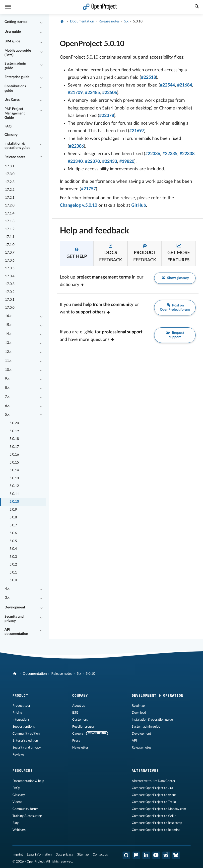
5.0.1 (13, 573)
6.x (7, 406)
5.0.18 (14, 439)
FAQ (8, 126)
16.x (8, 316)
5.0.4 (13, 549)
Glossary (11, 135)
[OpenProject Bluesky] (176, 855)
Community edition (26, 734)
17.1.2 (10, 229)
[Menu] (8, 7)
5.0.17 (14, 447)
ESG (75, 713)
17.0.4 (10, 276)
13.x (8, 343)
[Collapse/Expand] (41, 22)
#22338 (187, 154)
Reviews (18, 755)
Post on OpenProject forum (175, 307)
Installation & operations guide (17, 146)
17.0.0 (10, 308)
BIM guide (12, 41)
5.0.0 (13, 580)
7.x (7, 397)
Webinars (19, 830)
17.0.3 (10, 284)
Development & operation (158, 695)
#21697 (137, 131)
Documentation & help (28, 781)
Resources (23, 771)
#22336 (153, 154)
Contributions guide (15, 89)
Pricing (17, 713)
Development (15, 607)
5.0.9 (13, 510)
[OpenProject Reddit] (166, 855)
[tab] (77, 253)
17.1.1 (10, 237)
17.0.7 (10, 253)
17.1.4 (10, 213)
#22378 (107, 116)
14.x (8, 334)
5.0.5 (13, 541)
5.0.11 (14, 494)
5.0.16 (14, 455)
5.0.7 (13, 525)
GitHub (139, 205)
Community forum (26, 809)
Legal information (39, 855)
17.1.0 (10, 245)
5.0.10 (14, 502)
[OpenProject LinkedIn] (146, 855)
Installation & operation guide (152, 720)
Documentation (82, 21)
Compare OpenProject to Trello (154, 802)
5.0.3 (13, 557)
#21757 (88, 189)
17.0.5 (10, 268)
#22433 (110, 162)
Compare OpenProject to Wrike (154, 816)
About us (79, 706)
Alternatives (145, 771)
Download (139, 713)
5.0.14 (14, 470)
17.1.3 (10, 221)
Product (20, 695)
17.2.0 (10, 205)
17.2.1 (10, 198)
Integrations (21, 720)
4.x (7, 589)
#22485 (92, 93)
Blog (16, 823)
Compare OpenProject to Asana (154, 795)
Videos (17, 802)
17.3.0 (10, 174)
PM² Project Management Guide (15, 113)
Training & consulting (27, 816)
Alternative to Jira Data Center (154, 781)
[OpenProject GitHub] (126, 855)
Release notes (15, 157)
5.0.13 (14, 478)
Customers (80, 720)
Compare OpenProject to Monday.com (159, 809)
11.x (8, 361)
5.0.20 (14, 423)
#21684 (185, 85)
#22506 (110, 93)
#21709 (75, 93)
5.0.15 (14, 463)
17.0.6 (10, 261)
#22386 (76, 146)
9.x (7, 379)
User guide (13, 32)
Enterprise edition (25, 741)
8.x (7, 388)
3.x (7, 598)
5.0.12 (14, 486)
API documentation (16, 632)
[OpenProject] (63, 21)
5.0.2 (13, 565)
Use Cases (12, 100)
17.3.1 (10, 166)
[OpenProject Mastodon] (136, 855)
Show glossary (175, 278)
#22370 (92, 162)
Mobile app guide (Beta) (18, 53)
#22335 (170, 154)
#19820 (127, 162)
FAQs (16, 788)
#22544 (167, 85)
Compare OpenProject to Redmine (156, 830)
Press (76, 741)
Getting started (16, 22)
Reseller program (84, 727)
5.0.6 (13, 533)
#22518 (148, 78)
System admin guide (15, 66)
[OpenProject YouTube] (156, 855)
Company (80, 695)
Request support (175, 335)
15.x (8, 325)
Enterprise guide (17, 77)
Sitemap (83, 855)
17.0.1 (10, 300)
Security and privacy (14, 619)
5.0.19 (14, 431)
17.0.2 (10, 292)
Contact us (100, 855)
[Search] (197, 7)
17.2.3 (10, 182)
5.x (7, 415)
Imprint (18, 855)
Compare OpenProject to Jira (152, 788)
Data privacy (64, 855)
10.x (8, 370)
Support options (24, 727)
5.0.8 (13, 517)
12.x (8, 352)
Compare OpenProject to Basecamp (157, 823)
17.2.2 (10, 190)
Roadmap (138, 706)
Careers (78, 734)
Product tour (21, 706)
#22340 (75, 162)
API (134, 741)
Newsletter (80, 748)
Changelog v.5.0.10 (78, 205)
